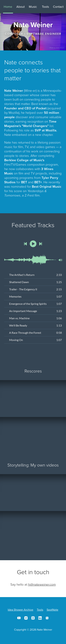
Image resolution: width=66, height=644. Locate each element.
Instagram (26, 618)
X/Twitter (47, 618)
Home (8, 7)
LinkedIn (40, 618)
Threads (33, 618)
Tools (45, 7)
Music (33, 7)
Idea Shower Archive (21, 610)
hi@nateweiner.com (42, 584)
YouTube (19, 618)
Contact (58, 7)
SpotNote (52, 610)
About (21, 7)
